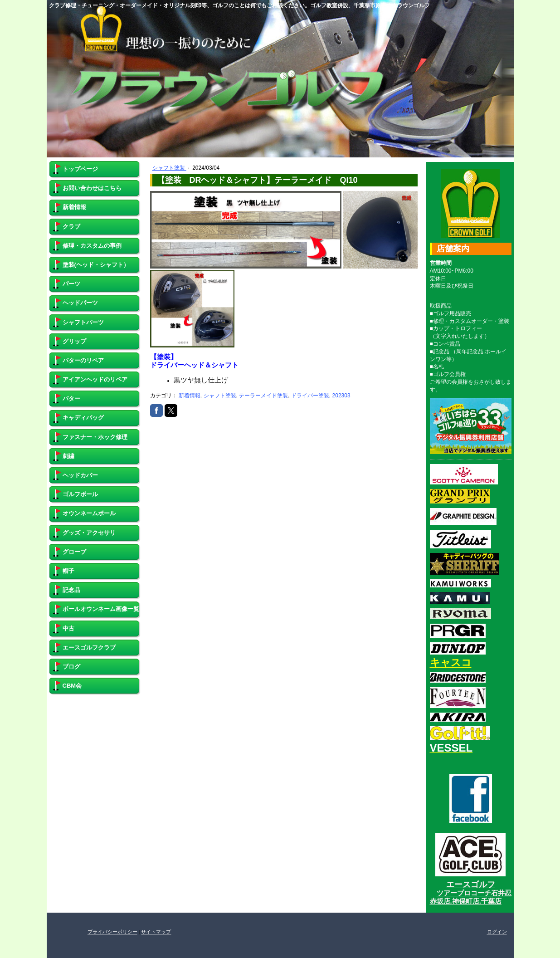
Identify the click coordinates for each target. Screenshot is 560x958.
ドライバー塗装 (310, 396)
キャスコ (451, 662)
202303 (341, 396)
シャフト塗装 (169, 168)
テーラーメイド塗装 (263, 396)
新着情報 (190, 396)
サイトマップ (156, 932)
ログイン (497, 932)
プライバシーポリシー (112, 932)
